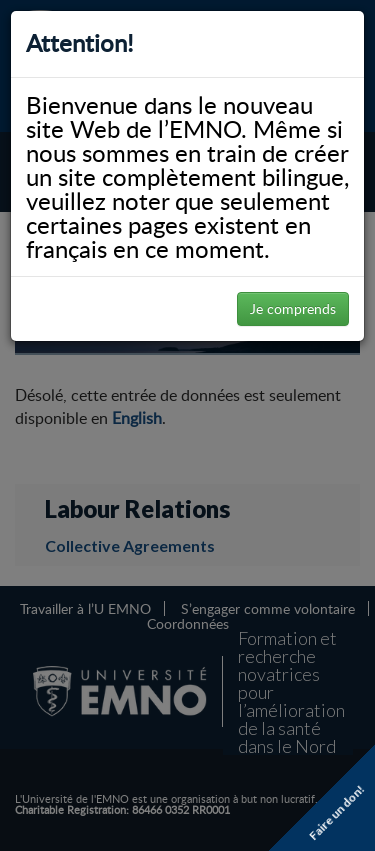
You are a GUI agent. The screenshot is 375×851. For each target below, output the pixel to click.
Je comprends (293, 308)
